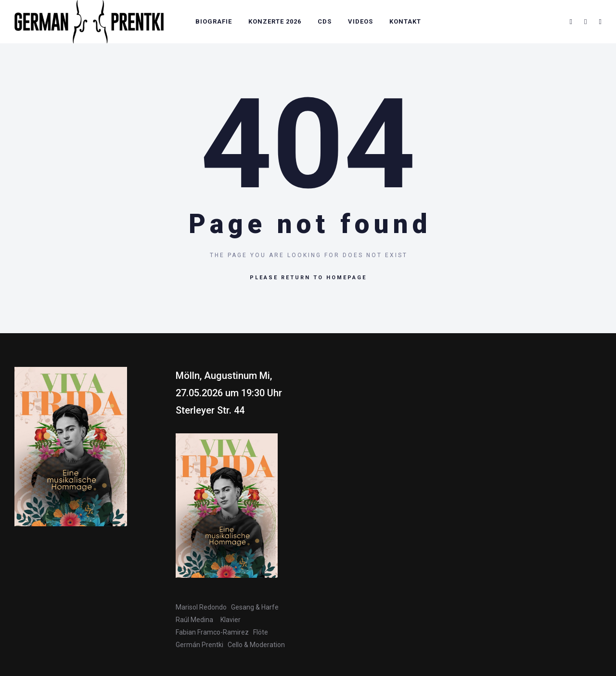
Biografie (214, 21)
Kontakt (405, 21)
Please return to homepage (308, 278)
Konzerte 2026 (275, 21)
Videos (360, 21)
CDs (325, 21)
